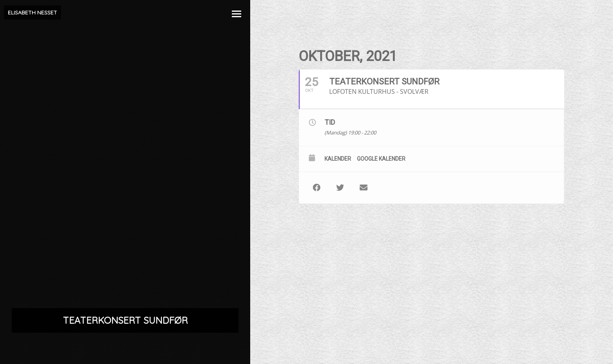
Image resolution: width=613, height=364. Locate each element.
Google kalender (381, 159)
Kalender (338, 159)
